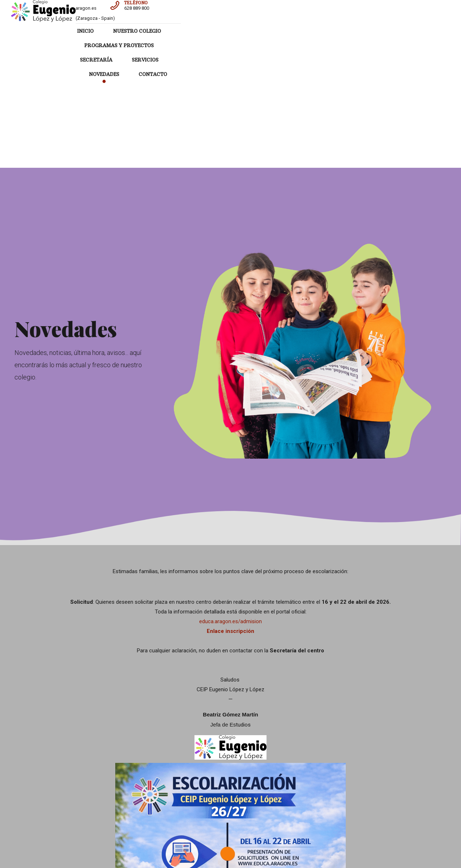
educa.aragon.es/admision (230, 506)
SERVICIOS (351, 31)
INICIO (102, 31)
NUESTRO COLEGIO (154, 31)
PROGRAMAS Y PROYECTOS (232, 31)
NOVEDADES (399, 31)
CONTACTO (263, 45)
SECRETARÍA (302, 31)
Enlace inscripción (230, 516)
